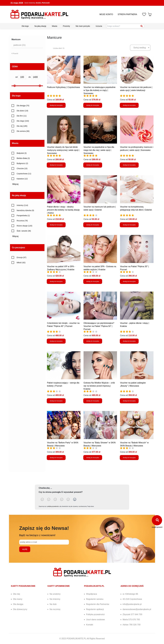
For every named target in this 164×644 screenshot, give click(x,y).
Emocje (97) (21, 257)
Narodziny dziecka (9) (25, 210)
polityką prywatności (53, 506)
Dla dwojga (18, 604)
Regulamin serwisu (95, 599)
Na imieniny (55, 599)
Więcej (16, 184)
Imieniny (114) (22, 205)
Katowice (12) (22, 179)
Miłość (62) (21, 263)
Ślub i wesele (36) (24, 231)
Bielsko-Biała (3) (23, 158)
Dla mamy (18, 599)
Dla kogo (25, 26)
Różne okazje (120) (24, 226)
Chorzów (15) (22, 168)
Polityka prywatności (95, 614)
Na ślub (53, 604)
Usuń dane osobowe (95, 620)
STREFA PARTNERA (127, 14)
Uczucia (99, 26)
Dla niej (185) (22, 126)
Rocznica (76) (22, 221)
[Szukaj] (142, 26)
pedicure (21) (19, 45)
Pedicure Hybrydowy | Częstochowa (63, 87)
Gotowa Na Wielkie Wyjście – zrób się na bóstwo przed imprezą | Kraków (99, 386)
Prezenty (66, 26)
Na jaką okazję (40, 26)
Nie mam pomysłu (83, 26)
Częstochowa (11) (24, 174)
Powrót (15, 53)
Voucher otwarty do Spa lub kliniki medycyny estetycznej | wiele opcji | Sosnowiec (63, 150)
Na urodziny (55, 594)
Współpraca (91, 594)
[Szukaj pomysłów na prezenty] (125, 26)
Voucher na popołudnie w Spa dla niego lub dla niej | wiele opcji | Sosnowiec (99, 150)
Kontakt (90, 625)
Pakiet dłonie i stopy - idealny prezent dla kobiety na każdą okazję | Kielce (63, 210)
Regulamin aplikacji (95, 609)
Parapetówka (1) (23, 216)
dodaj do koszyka (56, 105)
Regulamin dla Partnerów (98, 604)
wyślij (25, 549)
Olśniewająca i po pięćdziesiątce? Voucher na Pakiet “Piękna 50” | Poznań (99, 326)
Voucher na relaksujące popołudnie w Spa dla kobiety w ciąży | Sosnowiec (99, 90)
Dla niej (16, 594)
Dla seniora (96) (23, 131)
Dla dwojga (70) (23, 106)
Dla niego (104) (23, 121)
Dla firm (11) (22, 116)
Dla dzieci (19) (22, 111)
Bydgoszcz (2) (22, 163)
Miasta (55, 26)
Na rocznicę (55, 609)
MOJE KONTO (106, 14)
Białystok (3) (22, 153)
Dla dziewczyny (20, 609)
